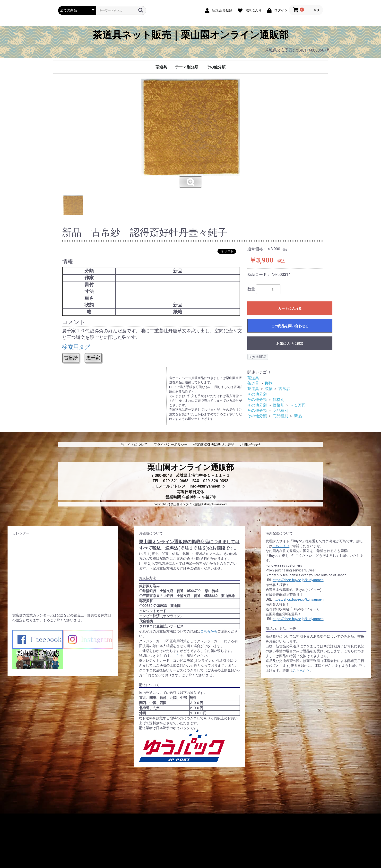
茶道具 (161, 67)
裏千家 (93, 358)
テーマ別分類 (187, 67)
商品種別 (280, 411)
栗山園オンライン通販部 (191, 467)
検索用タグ (76, 347)
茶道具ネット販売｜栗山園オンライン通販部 (191, 35)
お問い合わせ (250, 444)
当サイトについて (134, 444)
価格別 (278, 400)
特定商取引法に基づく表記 (214, 444)
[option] (190, 133)
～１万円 (298, 405)
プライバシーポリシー (171, 444)
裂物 (269, 383)
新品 (298, 416)
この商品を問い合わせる (290, 326)
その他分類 (216, 67)
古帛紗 (71, 358)
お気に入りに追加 (290, 344)
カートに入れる (290, 308)
